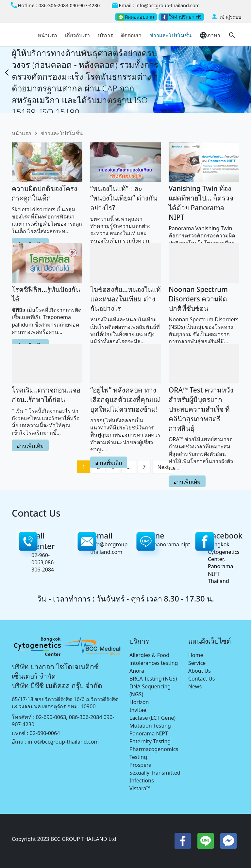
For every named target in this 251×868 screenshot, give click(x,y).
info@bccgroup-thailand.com (167, 5)
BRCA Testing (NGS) (153, 679)
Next (163, 467)
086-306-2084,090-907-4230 (69, 5)
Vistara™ (140, 788)
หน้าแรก (22, 133)
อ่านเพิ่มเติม (30, 448)
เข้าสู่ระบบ (226, 17)
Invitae (138, 710)
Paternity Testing (150, 741)
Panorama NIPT (149, 733)
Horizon (139, 702)
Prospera (140, 765)
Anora (137, 671)
